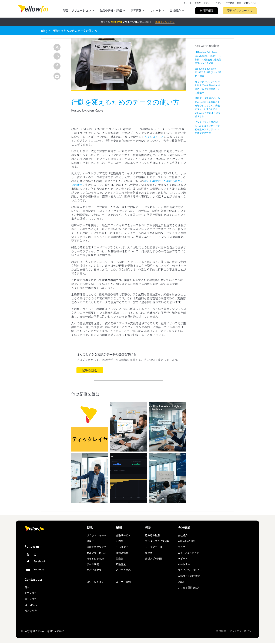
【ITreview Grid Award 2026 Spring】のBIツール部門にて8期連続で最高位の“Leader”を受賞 (208, 58)
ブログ (182, 547)
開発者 (149, 553)
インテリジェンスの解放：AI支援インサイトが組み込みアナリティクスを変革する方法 (207, 127)
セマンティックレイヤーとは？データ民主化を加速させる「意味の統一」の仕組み (207, 87)
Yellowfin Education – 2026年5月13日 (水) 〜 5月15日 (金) (208, 72)
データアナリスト (155, 547)
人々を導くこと (154, 137)
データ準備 (93, 564)
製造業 (120, 558)
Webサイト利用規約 (189, 576)
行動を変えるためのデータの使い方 (75, 31)
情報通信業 (122, 553)
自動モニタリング (96, 547)
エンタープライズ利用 (157, 541)
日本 (27, 587)
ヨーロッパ (31, 605)
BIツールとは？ (95, 582)
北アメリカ (31, 593)
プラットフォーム (96, 535)
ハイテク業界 (123, 570)
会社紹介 (183, 535)
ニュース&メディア (188, 553)
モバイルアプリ (95, 570)
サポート (183, 558)
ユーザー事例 (123, 582)
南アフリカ (31, 610)
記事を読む (90, 370)
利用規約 (221, 631)
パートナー (184, 564)
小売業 (120, 541)
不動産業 (121, 564)
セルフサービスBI (96, 553)
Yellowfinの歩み (187, 541)
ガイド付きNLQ (95, 558)
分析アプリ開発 (154, 558)
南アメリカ (31, 599)
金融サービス (123, 535)
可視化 (90, 541)
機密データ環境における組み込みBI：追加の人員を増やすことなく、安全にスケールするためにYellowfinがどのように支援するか (208, 107)
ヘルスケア (122, 547)
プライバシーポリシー (190, 570)
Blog (44, 31)
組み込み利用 (152, 535)
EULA (181, 582)
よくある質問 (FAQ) (189, 587)
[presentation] (33, 9)
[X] (55, 555)
